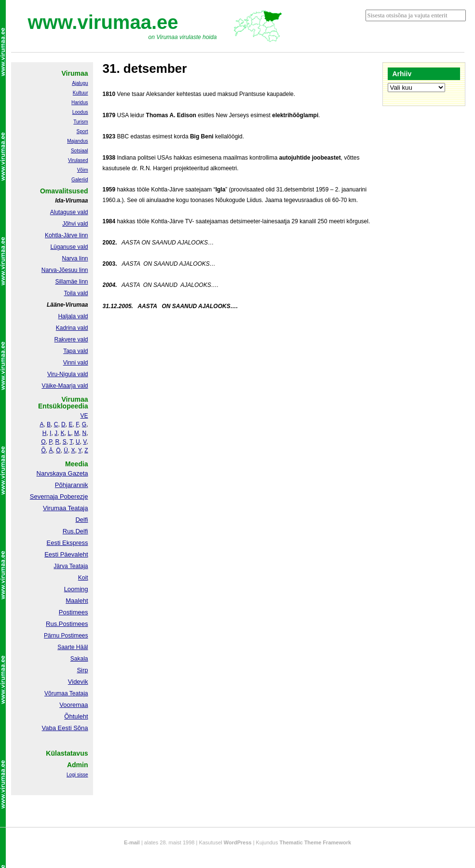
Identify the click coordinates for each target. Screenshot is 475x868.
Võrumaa (56, 693)
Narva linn (75, 258)
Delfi (81, 520)
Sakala (79, 659)
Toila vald (76, 293)
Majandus (77, 141)
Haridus (80, 102)
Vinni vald (76, 363)
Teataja (78, 693)
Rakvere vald (71, 339)
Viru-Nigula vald (68, 374)
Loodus (80, 112)
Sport (82, 131)
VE (84, 416)
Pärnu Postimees (66, 636)
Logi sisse (77, 775)
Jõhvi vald (75, 224)
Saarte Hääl (73, 647)
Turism (81, 122)
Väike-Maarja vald (65, 386)
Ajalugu (80, 83)
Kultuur (81, 93)
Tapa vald (75, 351)
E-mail (132, 842)
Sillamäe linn (71, 282)
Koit (83, 578)
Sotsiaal (80, 151)
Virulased (78, 160)
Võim (83, 170)
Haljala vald (73, 316)
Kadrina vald (72, 328)
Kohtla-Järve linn (66, 235)
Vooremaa (74, 705)
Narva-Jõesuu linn (65, 270)
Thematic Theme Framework (316, 842)
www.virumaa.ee (103, 22)
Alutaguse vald (69, 212)
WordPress (238, 842)
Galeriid (80, 180)
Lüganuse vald (69, 247)
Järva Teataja (71, 566)
